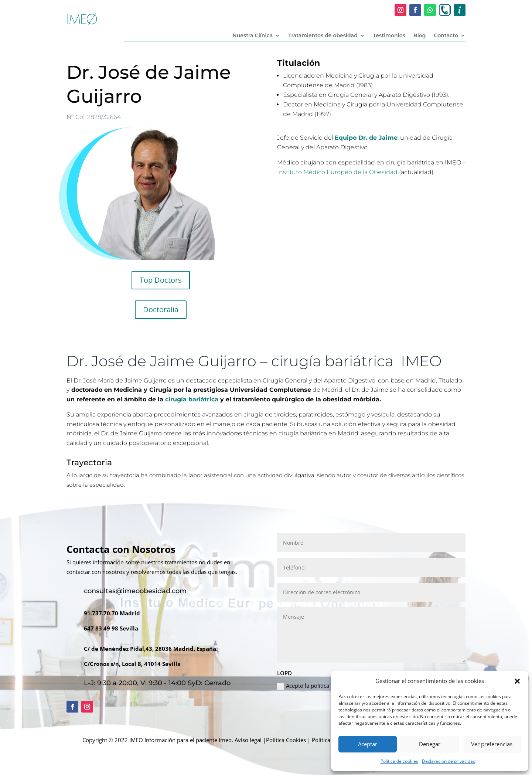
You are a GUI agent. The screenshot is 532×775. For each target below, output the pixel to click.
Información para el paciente (181, 740)
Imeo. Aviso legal (240, 740)
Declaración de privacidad (449, 761)
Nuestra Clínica (253, 36)
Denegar (430, 744)
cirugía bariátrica (192, 399)
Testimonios (389, 36)
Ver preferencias (492, 744)
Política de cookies (399, 761)
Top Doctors (161, 280)
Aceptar (368, 744)
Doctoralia (161, 310)
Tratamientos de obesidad (323, 36)
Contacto (446, 36)
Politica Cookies (286, 740)
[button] (517, 681)
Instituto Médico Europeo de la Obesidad (337, 172)
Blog (420, 36)
